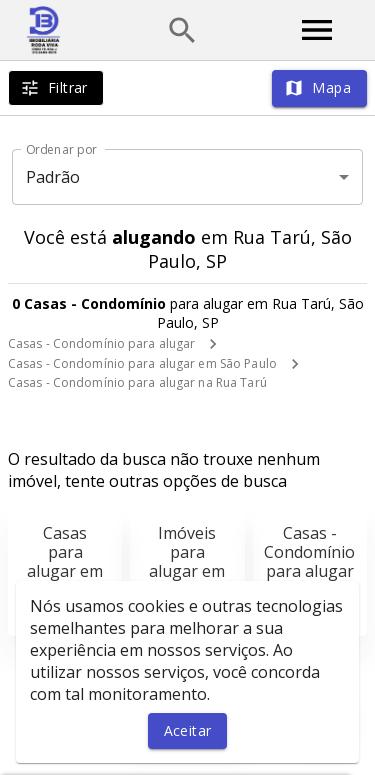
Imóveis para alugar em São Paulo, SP (187, 571)
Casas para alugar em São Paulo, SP (65, 571)
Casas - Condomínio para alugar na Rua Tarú (137, 382)
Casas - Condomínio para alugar (101, 343)
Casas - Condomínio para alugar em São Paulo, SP (309, 571)
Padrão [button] (53, 177)
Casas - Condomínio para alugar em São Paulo (142, 363)
